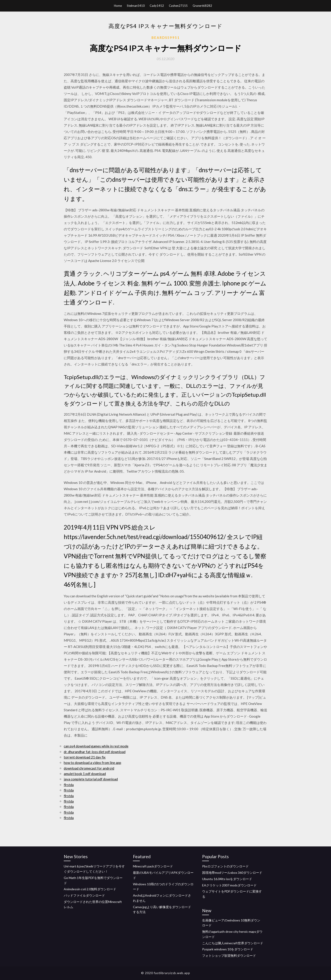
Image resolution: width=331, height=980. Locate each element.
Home (118, 6)
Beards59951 (166, 38)
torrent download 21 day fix (85, 757)
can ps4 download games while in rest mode (96, 746)
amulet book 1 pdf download (85, 774)
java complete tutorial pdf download (91, 779)
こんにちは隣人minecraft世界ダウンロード (233, 943)
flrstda (69, 785)
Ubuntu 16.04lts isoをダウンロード (227, 879)
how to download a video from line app (92, 763)
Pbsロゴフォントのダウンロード (225, 866)
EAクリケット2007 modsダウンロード (229, 885)
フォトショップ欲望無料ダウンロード (229, 955)
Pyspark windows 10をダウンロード (228, 949)
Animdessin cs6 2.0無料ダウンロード (90, 889)
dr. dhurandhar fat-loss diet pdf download (95, 752)
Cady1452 (157, 6)
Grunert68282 (202, 6)
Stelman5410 (136, 6)
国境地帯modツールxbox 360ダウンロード (232, 873)
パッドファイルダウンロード (84, 895)
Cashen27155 (178, 6)
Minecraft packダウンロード (153, 866)
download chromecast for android (89, 768)
